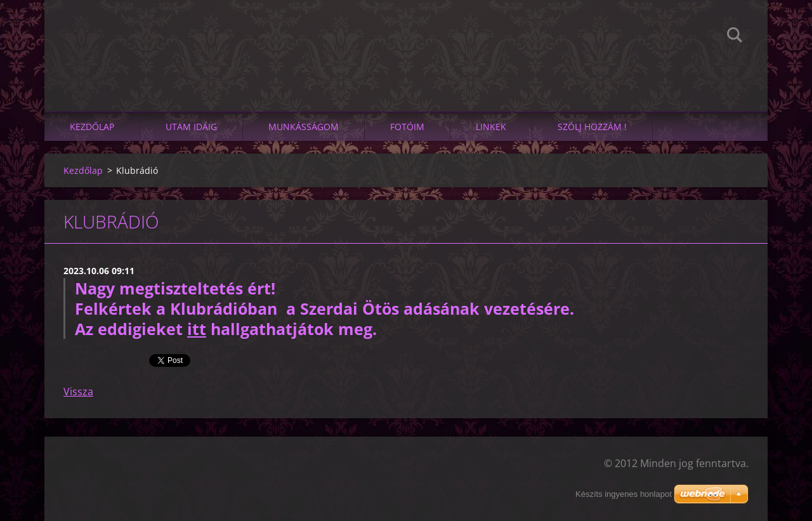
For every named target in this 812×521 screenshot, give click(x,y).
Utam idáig (191, 127)
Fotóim (407, 127)
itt (197, 329)
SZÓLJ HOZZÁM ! (592, 127)
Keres (735, 37)
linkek (491, 127)
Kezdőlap (92, 127)
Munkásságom (304, 127)
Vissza (78, 392)
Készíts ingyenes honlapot (624, 494)
